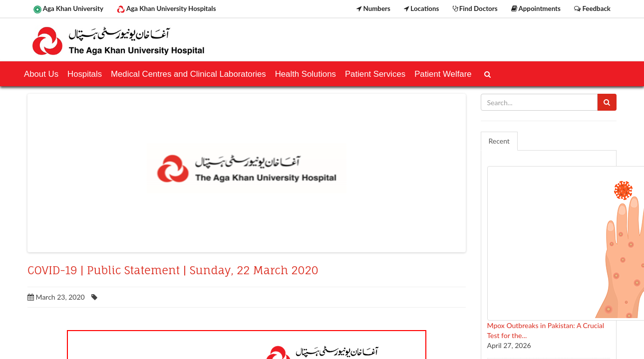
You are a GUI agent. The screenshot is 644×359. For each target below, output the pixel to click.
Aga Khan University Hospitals (166, 9)
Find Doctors (475, 8)
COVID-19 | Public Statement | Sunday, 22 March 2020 (173, 270)
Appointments (536, 8)
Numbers (373, 8)
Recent (499, 141)
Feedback (592, 8)
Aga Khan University (68, 9)
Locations (421, 8)
